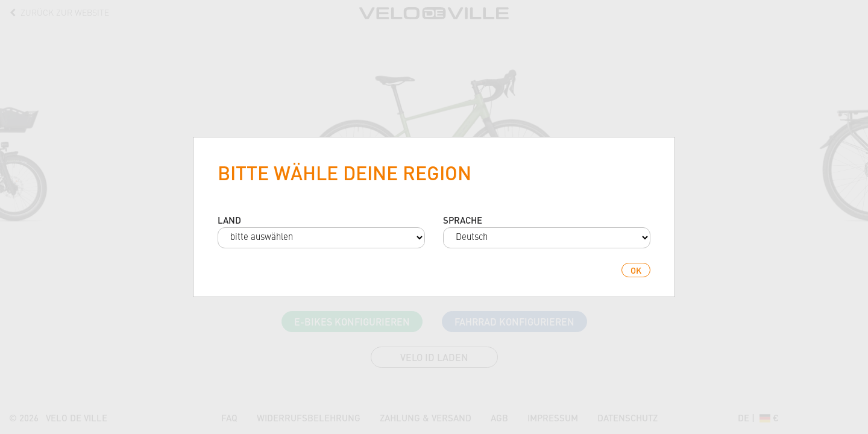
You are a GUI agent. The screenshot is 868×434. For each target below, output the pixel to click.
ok (636, 270)
